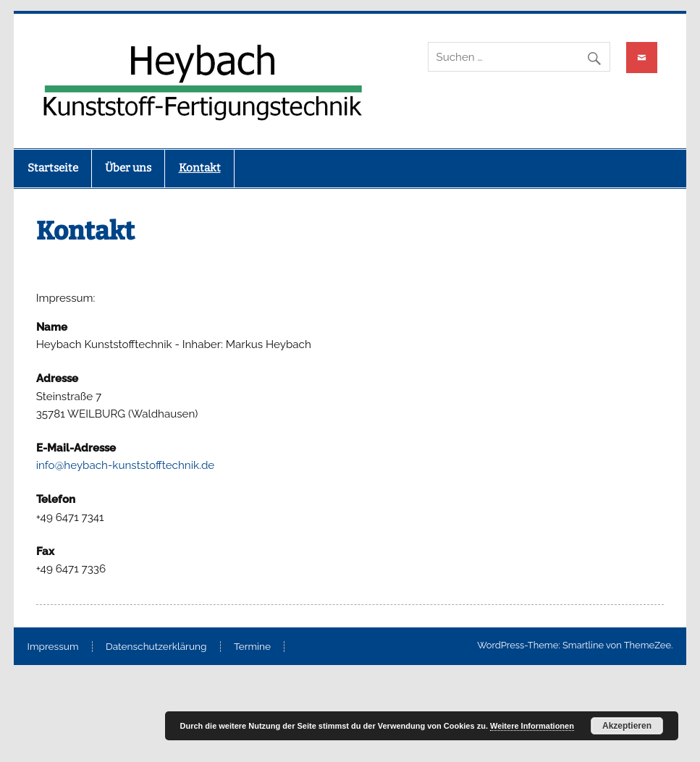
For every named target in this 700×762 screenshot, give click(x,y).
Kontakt (200, 168)
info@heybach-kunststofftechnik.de (126, 465)
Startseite (53, 168)
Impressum (53, 647)
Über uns (128, 168)
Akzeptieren (627, 726)
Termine (252, 647)
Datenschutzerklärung (156, 647)
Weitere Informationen (532, 726)
